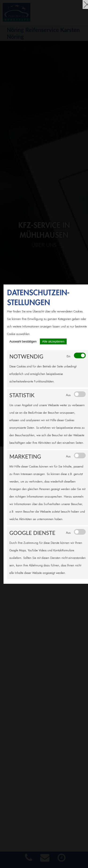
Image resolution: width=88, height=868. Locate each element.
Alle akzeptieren (53, 341)
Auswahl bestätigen (23, 341)
